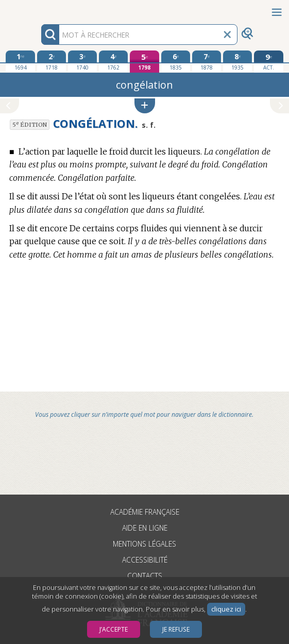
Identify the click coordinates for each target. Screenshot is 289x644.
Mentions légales (144, 544)
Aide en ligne (145, 528)
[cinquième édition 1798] (144, 62)
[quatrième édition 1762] (113, 61)
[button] (145, 106)
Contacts (145, 576)
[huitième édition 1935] (237, 61)
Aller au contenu (40, 9)
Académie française (145, 512)
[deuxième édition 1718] (52, 61)
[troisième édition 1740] (82, 61)
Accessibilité (145, 560)
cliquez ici (226, 609)
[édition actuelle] (268, 62)
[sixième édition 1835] (176, 61)
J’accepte (114, 629)
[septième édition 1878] (207, 61)
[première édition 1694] (20, 61)
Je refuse (176, 629)
